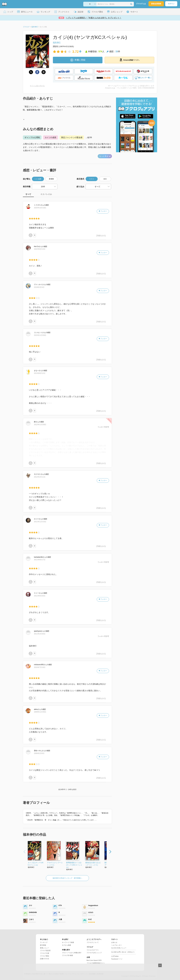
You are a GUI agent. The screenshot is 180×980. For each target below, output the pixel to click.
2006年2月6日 (39, 753)
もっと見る (105, 156)
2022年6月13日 (40, 249)
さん (39, 205)
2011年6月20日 (40, 596)
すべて (28, 194)
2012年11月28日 (40, 425)
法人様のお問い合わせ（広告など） (123, 952)
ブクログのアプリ (93, 950)
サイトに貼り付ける (37, 86)
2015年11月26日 (40, 335)
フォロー (103, 211)
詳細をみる (101, 236)
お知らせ (114, 942)
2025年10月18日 (40, 208)
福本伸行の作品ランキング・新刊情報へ (67, 878)
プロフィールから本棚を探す (72, 953)
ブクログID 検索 (67, 955)
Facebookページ (117, 959)
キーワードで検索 (68, 942)
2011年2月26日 (40, 634)
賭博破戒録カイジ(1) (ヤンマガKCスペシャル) (74, 865)
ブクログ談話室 (45, 950)
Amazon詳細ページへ (129, 60)
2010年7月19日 (40, 667)
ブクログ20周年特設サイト (96, 963)
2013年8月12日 (40, 373)
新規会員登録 (156, 4)
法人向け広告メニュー (119, 948)
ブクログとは (141, 4)
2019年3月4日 (39, 287)
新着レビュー (45, 948)
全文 (105, 179)
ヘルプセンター (117, 945)
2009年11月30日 (40, 712)
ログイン (171, 4)
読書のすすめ (45, 959)
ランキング (44, 942)
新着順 (51, 179)
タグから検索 (66, 945)
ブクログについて (93, 942)
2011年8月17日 (40, 560)
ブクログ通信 (45, 956)
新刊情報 (43, 945)
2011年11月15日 (40, 522)
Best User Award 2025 (94, 960)
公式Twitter (115, 956)
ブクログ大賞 (45, 953)
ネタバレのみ (46, 194)
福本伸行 (57, 42)
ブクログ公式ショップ (94, 953)
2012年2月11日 (40, 477)
